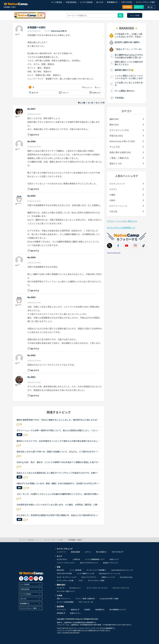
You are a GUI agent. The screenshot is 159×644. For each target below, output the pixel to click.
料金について (114, 559)
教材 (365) (114, 125)
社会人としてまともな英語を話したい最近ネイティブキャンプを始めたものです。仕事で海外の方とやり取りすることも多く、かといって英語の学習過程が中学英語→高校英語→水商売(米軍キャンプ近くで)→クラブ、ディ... (58, 473)
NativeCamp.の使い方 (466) (122, 141)
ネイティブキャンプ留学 (145, 2)
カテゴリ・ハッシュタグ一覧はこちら (122, 221)
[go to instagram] (36, 578)
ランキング (61, 588)
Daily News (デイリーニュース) (109, 573)
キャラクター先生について (66, 591)
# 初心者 (113, 211)
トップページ (61, 552)
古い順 (90, 103)
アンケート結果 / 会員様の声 (85, 599)
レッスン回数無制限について (95, 559)
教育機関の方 (112, 2)
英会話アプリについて (111, 563)
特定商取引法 (100, 609)
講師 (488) (114, 119)
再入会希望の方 (101, 552)
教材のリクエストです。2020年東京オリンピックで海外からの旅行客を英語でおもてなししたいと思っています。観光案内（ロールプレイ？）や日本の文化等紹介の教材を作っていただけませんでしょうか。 (58, 441)
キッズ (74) (115, 147)
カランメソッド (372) (119, 130)
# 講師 (112, 195)
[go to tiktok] (41, 578)
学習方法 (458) (116, 136)
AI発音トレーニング (108, 577)
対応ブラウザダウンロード (89, 563)
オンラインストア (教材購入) (96, 570)
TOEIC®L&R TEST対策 (64, 573)
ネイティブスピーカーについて (97, 588)
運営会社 (75, 609)
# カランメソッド (117, 184)
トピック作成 (135, 15)
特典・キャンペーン (64, 599)
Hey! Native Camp (126, 577)
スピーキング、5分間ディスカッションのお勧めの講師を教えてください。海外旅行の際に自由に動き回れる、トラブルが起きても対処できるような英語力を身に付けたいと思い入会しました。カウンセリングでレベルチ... (58, 494)
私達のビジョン (75, 613)
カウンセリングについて (121, 588)
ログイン (139, 7)
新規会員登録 (75, 552)
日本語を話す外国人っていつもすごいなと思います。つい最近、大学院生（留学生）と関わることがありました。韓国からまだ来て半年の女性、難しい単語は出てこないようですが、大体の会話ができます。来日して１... (58, 505)
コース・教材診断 (75, 570)
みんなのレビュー (75, 588)
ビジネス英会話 (86, 2)
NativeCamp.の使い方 (59, 31)
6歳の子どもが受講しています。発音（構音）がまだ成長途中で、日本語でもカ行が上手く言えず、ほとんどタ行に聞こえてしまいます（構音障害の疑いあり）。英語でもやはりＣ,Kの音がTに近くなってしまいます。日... (58, 483)
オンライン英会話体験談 (65, 602)
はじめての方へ (62, 559)
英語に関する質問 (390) (120, 152)
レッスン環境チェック (85, 573)
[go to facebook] (26, 578)
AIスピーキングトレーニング (67, 577)
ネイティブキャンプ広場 (65, 580)
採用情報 (61, 613)
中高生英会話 (71, 2)
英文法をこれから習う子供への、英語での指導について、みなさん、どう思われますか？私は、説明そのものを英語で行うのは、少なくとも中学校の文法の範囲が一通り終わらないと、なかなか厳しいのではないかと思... (58, 452)
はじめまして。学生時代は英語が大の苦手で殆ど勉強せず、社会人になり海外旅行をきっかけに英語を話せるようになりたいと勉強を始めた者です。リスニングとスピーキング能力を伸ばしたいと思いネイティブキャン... (58, 515)
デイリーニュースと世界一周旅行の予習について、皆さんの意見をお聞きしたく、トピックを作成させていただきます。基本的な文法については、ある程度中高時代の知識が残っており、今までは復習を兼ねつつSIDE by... (58, 430)
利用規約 (87, 609)
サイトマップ (61, 609)
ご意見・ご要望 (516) (119, 158)
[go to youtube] (31, 578)
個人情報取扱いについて (118, 609)
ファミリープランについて (66, 563)
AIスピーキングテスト (89, 577)
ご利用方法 (76, 559)
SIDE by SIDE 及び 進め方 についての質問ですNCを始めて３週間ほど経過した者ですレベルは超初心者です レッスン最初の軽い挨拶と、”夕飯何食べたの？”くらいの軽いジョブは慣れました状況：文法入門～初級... (58, 462)
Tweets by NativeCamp (114, 253)
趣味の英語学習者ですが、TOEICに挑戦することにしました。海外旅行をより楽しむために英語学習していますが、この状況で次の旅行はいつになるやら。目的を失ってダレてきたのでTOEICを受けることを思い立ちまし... (58, 420)
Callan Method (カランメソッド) (122, 570)
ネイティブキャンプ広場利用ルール (121, 228)
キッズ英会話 (57, 2)
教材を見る (61, 570)
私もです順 (100, 103)
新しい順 (82, 103)
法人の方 (100, 2)
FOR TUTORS (127, 2)
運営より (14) (116, 163)
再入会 (150, 7)
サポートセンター (86, 602)
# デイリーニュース (118, 206)
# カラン (113, 189)
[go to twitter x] (21, 578)
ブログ (81, 580)
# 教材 (112, 200)
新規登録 (127, 7)
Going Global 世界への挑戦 (109, 599)
